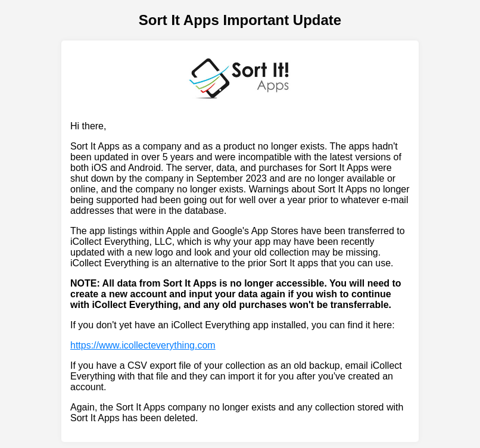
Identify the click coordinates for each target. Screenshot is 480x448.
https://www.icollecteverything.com (143, 345)
